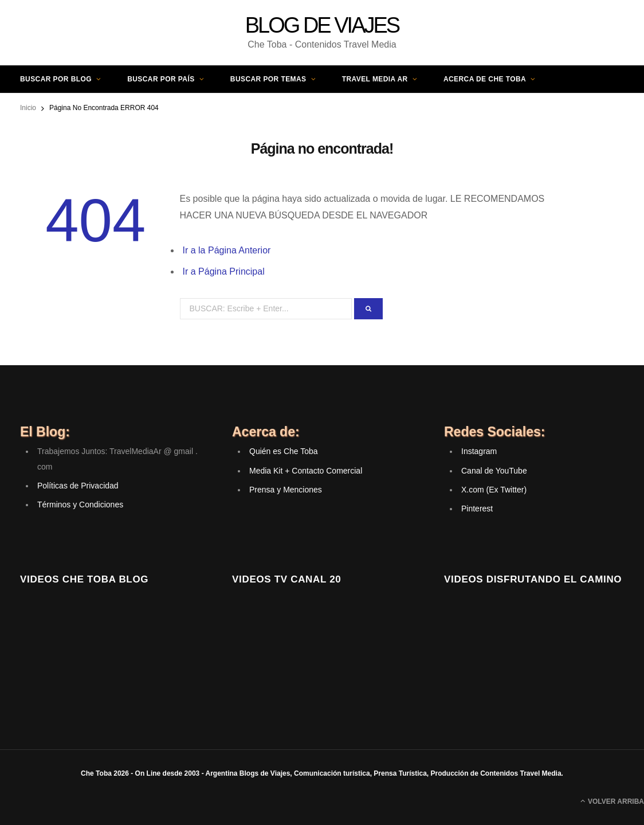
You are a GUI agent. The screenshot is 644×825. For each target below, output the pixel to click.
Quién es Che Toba (284, 451)
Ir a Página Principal (224, 271)
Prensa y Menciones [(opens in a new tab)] (286, 490)
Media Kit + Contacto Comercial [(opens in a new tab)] (306, 471)
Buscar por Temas (268, 79)
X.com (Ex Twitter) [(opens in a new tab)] (494, 490)
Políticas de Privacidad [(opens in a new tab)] (78, 486)
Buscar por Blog (56, 79)
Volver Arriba (612, 801)
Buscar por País (161, 79)
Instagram (479, 451)
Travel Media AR (375, 79)
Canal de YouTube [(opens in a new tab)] (494, 471)
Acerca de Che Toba (485, 79)
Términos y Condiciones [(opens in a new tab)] (80, 505)
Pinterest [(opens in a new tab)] (477, 509)
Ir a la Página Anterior (227, 250)
